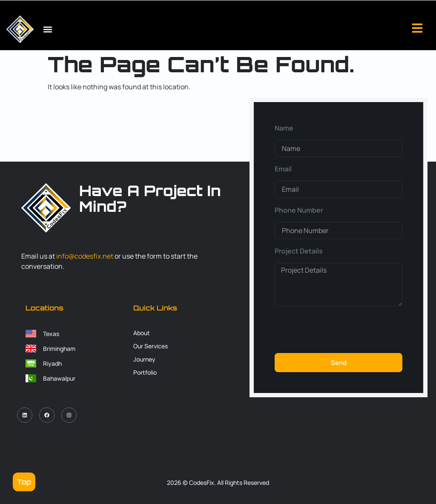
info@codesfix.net (85, 256)
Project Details (299, 251)
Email (283, 169)
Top (24, 482)
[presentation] (339, 330)
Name (284, 128)
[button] (47, 30)
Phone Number (299, 210)
